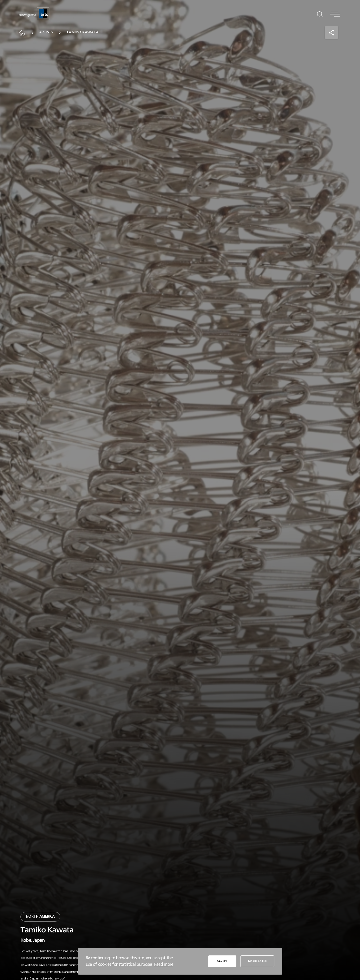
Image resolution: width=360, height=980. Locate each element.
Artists (48, 33)
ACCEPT (223, 961)
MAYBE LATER (257, 961)
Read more (164, 964)
